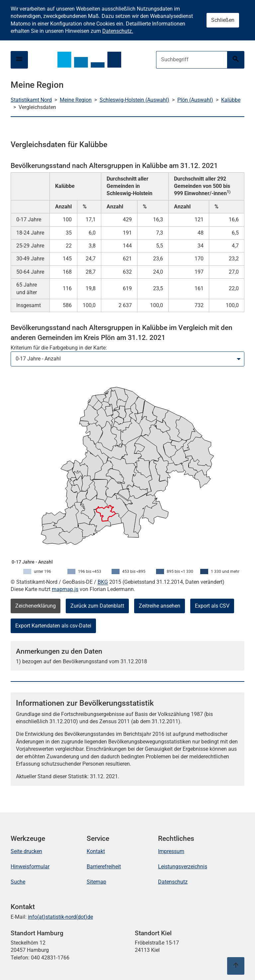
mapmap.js (65, 589)
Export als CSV (212, 606)
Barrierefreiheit (104, 867)
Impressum (171, 851)
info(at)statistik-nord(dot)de (60, 917)
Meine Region (76, 100)
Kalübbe (231, 100)
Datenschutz (173, 882)
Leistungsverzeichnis (183, 867)
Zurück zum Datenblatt (97, 606)
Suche (18, 882)
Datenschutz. (118, 31)
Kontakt (96, 851)
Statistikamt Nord (31, 100)
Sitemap (96, 882)
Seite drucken (26, 851)
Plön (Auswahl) (195, 100)
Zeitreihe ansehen (160, 606)
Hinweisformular (30, 867)
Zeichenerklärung (36, 606)
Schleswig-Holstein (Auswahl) (134, 100)
